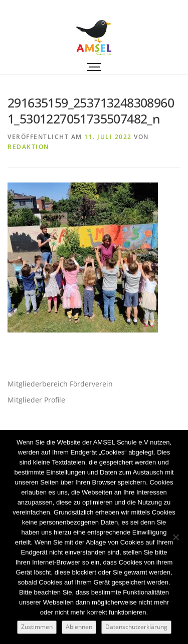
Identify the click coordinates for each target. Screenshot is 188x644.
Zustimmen (37, 627)
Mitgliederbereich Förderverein (60, 384)
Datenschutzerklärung (136, 627)
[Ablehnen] (175, 537)
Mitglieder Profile (36, 400)
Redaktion (28, 147)
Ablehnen (79, 627)
